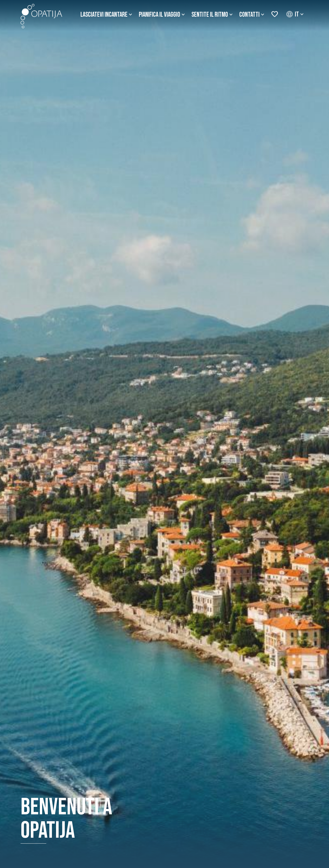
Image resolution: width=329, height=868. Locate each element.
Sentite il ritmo (210, 15)
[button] (295, 15)
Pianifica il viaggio (159, 15)
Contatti (249, 15)
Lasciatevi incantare (104, 15)
